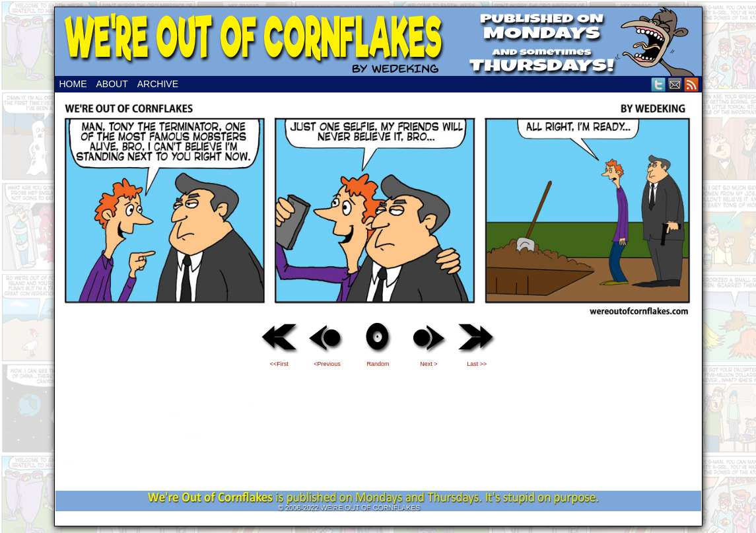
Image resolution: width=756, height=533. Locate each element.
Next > (429, 364)
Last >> (477, 364)
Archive (158, 84)
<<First (279, 364)
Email (675, 84)
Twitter (659, 84)
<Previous (327, 364)
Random (378, 364)
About (112, 84)
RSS (692, 84)
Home (73, 84)
